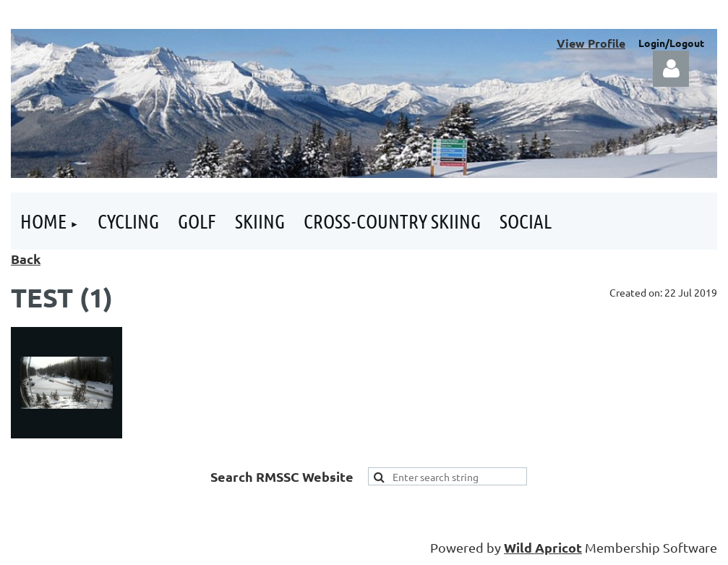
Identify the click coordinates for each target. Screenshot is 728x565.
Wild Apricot (543, 547)
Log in (671, 69)
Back (26, 259)
